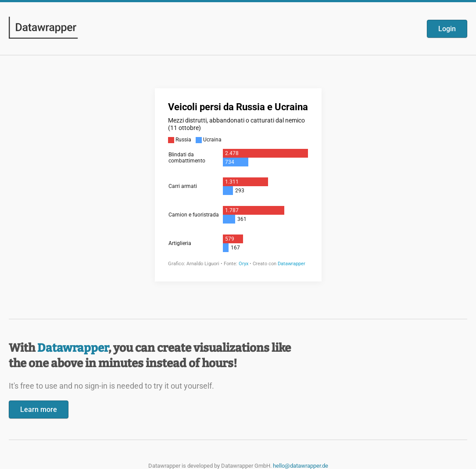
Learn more (39, 409)
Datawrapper (73, 348)
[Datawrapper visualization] (238, 184)
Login (447, 29)
